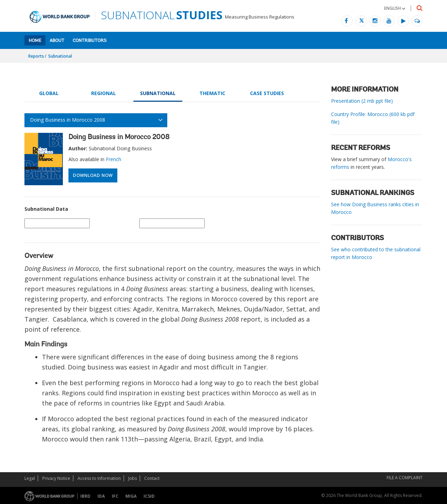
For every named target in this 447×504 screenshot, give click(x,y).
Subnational (60, 56)
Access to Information (99, 478)
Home (35, 41)
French (113, 159)
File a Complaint (405, 478)
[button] (395, 8)
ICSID (149, 496)
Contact (152, 478)
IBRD (85, 496)
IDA (101, 496)
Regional (104, 93)
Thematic (212, 93)
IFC (115, 496)
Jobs (133, 478)
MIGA (131, 496)
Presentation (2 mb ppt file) (362, 101)
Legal (30, 478)
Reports (36, 56)
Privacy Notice (56, 478)
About (57, 41)
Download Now (93, 175)
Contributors (90, 41)
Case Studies (267, 93)
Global (49, 93)
